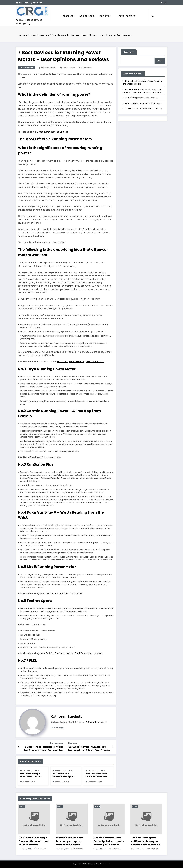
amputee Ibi (27, 771)
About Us (69, 16)
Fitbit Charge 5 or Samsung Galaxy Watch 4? (81, 362)
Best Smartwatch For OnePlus (53, 132)
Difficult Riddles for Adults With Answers (143, 103)
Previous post (57, 743)
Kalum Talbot (60, 771)
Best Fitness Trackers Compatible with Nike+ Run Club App (97, 775)
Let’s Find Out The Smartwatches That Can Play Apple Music (72, 653)
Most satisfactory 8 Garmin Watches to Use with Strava (30, 775)
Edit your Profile (94, 722)
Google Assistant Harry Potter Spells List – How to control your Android (109, 841)
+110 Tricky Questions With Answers (141, 98)
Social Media (87, 16)
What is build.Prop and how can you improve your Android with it (70, 841)
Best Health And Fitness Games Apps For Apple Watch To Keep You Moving (63, 775)
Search (129, 52)
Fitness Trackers (126, 16)
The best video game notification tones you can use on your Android (146, 841)
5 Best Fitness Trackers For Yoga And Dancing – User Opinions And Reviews (44, 749)
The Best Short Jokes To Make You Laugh (144, 109)
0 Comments (87, 68)
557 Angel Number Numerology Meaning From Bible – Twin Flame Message (88, 749)
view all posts (57, 728)
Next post (73, 743)
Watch (22, 807)
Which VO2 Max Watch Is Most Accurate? (61, 594)
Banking (105, 16)
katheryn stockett (49, 68)
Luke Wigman (93, 771)
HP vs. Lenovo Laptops (52, 457)
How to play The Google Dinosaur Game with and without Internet (34, 841)
